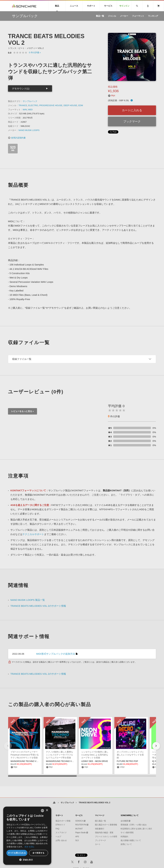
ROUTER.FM (81, 825)
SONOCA (79, 821)
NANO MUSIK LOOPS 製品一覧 (28, 600)
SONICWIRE (24, 6)
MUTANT (79, 829)
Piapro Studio (81, 833)
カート (98, 844)
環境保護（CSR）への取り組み (134, 825)
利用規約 (124, 837)
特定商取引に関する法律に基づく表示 (136, 829)
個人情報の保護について (131, 840)
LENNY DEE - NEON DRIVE (95, 761)
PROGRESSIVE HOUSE (51, 105)
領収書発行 (100, 829)
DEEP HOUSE (70, 105)
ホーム (54, 803)
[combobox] (42, 811)
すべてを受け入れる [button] (17, 853)
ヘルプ (58, 837)
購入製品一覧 (100, 821)
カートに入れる (132, 110)
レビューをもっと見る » (23, 411)
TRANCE (23, 105)
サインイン (124, 6)
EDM (81, 105)
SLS (77, 840)
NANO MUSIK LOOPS (29, 130)
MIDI (30, 110)
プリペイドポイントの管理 (106, 837)
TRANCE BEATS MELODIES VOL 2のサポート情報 (38, 606)
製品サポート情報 (63, 821)
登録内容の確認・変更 (104, 833)
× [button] (47, 810)
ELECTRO (33, 105)
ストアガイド (61, 833)
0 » (35, 52)
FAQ (57, 829)
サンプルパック (30, 101)
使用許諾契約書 (17, 138)
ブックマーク (132, 122)
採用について (126, 844)
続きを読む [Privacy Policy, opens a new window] (30, 847)
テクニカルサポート (33, 534)
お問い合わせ (61, 840)
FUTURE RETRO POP (127, 761)
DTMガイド (60, 825)
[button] (156, 746)
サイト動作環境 (127, 833)
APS (77, 837)
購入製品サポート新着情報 (106, 825)
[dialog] (27, 836)
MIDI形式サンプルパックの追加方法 (56, 654)
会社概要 (124, 821)
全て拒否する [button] (38, 853)
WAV (25, 110)
